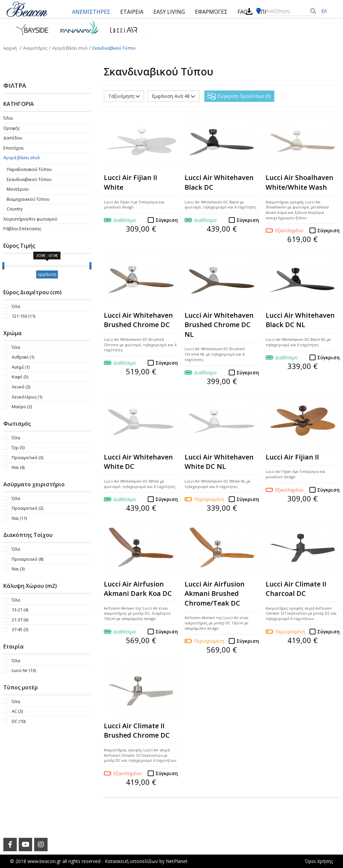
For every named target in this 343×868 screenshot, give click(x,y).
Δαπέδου (13, 138)
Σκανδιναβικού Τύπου (29, 179)
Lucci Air (24, 670)
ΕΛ (324, 11)
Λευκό (21, 387)
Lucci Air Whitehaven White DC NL (219, 462)
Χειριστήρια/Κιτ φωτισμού (30, 219)
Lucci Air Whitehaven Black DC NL (300, 320)
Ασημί (21, 367)
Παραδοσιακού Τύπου (29, 169)
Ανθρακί (23, 357)
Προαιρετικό (27, 457)
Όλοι (8, 118)
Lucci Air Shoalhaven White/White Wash (299, 182)
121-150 (23, 316)
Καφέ (20, 377)
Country (15, 209)
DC (19, 721)
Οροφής (12, 128)
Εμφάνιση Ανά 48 (173, 96)
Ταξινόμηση (124, 96)
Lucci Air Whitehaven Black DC (219, 182)
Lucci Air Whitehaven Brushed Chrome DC (138, 320)
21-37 (20, 620)
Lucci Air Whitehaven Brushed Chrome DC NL (219, 325)
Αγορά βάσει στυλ (22, 158)
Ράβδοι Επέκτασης (22, 229)
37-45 (20, 629)
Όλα (16, 306)
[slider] (3, 266)
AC (17, 711)
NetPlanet (177, 861)
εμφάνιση (47, 274)
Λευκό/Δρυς (27, 397)
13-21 (20, 610)
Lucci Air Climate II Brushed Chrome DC (137, 731)
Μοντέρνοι (18, 189)
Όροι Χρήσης (319, 861)
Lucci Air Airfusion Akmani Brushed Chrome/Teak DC (215, 594)
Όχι (18, 447)
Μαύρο (22, 407)
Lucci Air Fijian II (292, 457)
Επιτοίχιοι (14, 148)
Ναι (18, 467)
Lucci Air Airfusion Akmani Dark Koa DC (138, 589)
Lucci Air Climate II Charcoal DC (296, 589)
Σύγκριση (167, 220)
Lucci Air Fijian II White (130, 182)
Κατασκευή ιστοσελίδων (131, 861)
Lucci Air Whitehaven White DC (138, 462)
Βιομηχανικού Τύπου (28, 199)
